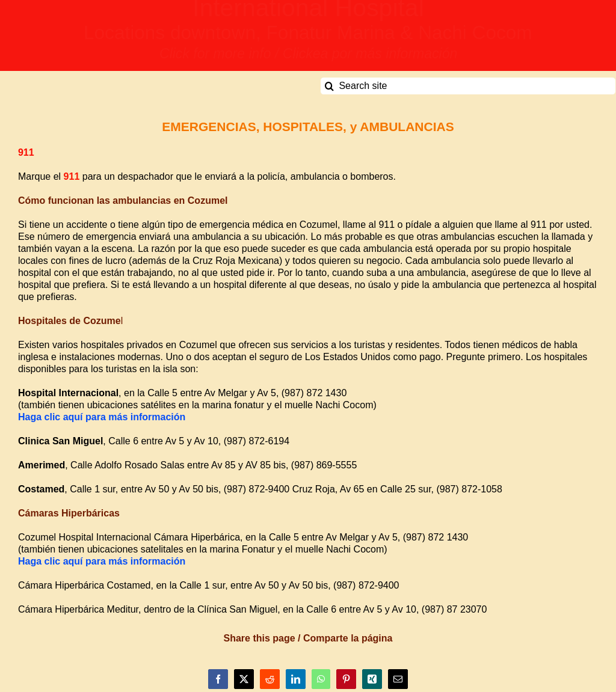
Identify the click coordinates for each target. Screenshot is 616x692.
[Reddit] (270, 679)
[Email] (398, 679)
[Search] (329, 86)
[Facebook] (218, 679)
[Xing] (372, 679)
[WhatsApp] (321, 679)
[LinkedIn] (296, 679)
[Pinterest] (346, 679)
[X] (244, 679)
